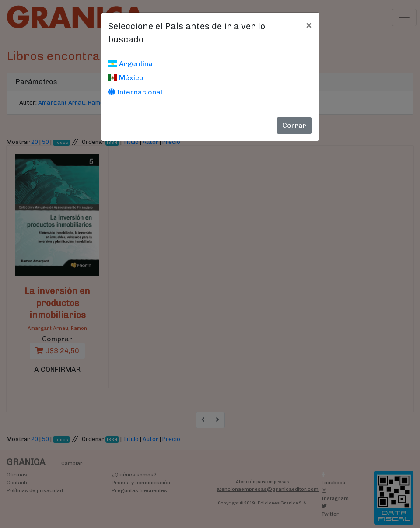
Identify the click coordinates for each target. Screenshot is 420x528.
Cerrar (294, 125)
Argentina (130, 64)
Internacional (135, 92)
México (126, 78)
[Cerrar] (309, 25)
